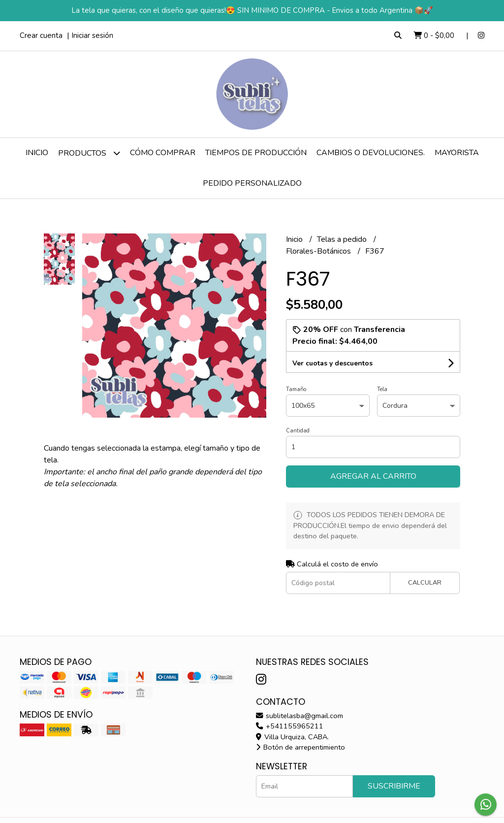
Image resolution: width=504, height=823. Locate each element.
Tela (382, 389)
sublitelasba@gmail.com (299, 716)
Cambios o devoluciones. (371, 153)
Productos (89, 153)
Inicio (37, 153)
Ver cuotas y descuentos (332, 363)
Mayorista (457, 153)
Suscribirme (394, 786)
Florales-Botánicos (319, 251)
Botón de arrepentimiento (300, 747)
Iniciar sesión (92, 35)
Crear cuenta (41, 35)
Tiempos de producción (256, 153)
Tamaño (296, 389)
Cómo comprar (163, 153)
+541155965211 (290, 726)
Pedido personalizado (252, 183)
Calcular (425, 583)
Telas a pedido (343, 239)
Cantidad (298, 431)
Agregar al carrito (373, 476)
